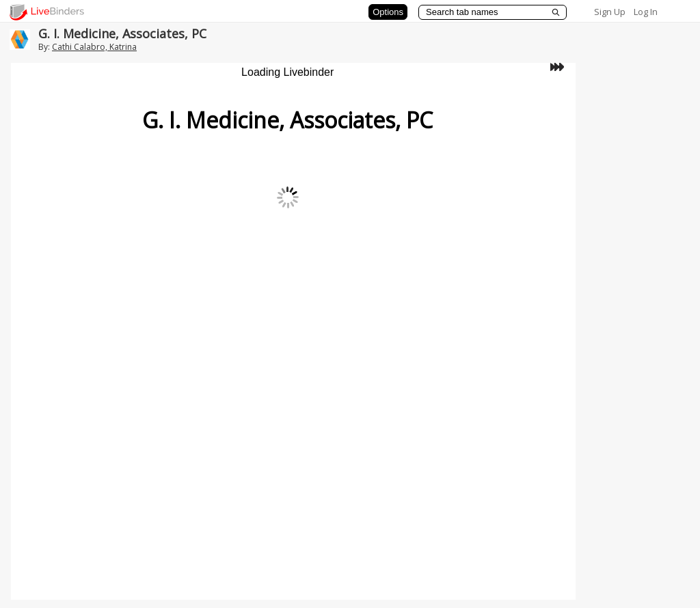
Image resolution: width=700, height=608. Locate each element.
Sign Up (610, 12)
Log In (646, 12)
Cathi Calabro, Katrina (94, 47)
